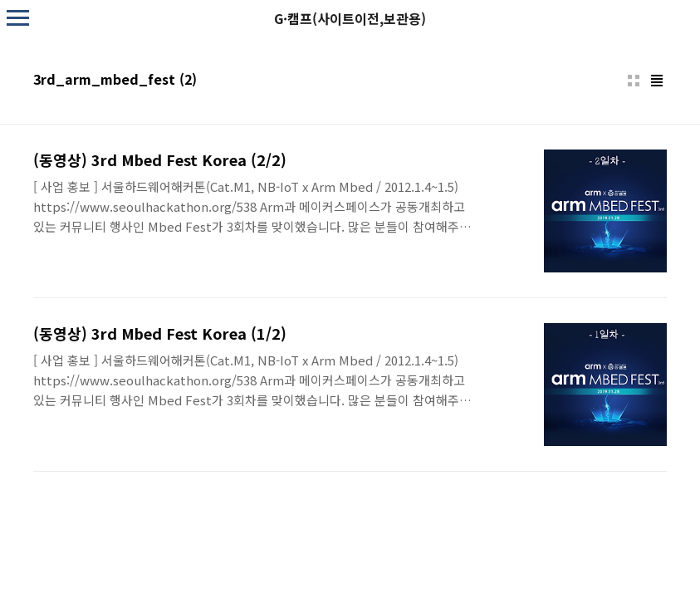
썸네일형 (634, 81)
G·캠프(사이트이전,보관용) (350, 18)
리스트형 (657, 81)
